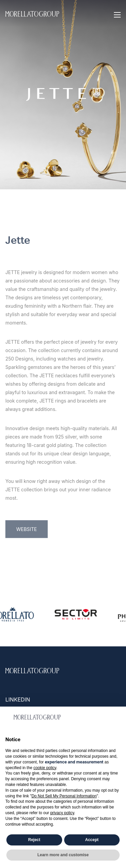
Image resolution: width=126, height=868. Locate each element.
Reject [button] (34, 840)
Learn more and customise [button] (63, 855)
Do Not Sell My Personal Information (64, 796)
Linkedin (18, 700)
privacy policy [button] (62, 813)
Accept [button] (92, 840)
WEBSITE (27, 572)
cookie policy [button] (45, 768)
